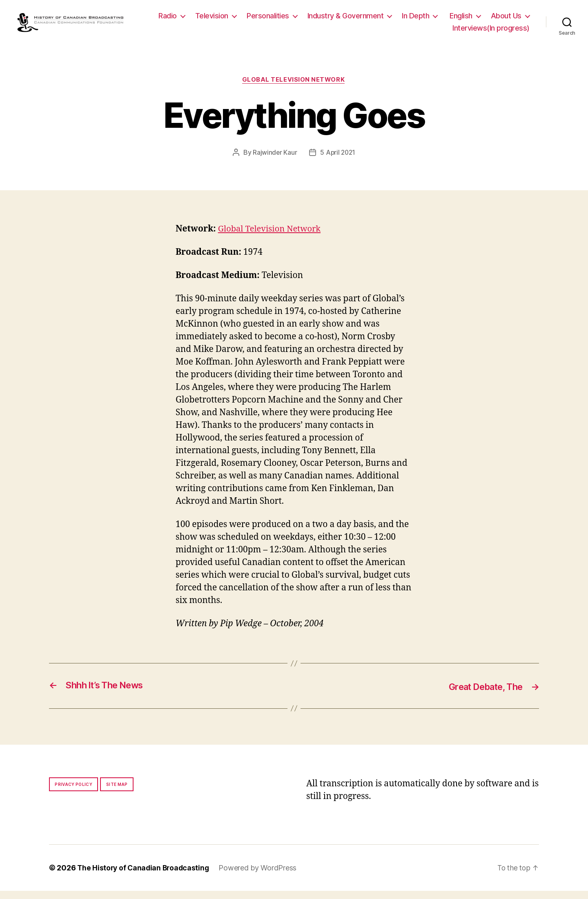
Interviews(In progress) (491, 32)
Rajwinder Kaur (274, 161)
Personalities (317, 20)
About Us (419, 32)
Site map (117, 792)
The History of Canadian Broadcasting (145, 876)
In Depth (464, 20)
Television (261, 20)
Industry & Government (395, 20)
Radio (217, 20)
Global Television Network (294, 88)
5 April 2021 (338, 161)
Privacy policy (73, 792)
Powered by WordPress (261, 876)
